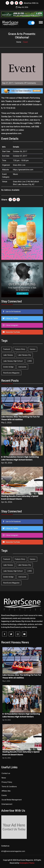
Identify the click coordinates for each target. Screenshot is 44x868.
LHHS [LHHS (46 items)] (30, 361)
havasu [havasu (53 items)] (33, 349)
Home (19, 42)
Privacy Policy (7, 782)
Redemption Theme (27, 863)
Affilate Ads (6, 791)
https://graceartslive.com (23, 170)
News (4, 778)
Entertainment (7, 804)
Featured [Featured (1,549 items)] (7, 349)
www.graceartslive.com (11, 133)
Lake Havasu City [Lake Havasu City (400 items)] (24, 355)
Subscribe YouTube (13, 332)
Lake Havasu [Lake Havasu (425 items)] (8, 355)
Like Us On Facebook (13, 312)
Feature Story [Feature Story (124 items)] (20, 349)
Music (15, 174)
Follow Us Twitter (12, 318)
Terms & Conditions (9, 787)
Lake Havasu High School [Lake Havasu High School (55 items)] (13, 361)
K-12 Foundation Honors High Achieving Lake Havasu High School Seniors (20, 458)
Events (4, 795)
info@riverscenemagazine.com (13, 851)
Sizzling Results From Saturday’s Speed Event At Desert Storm (20, 498)
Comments (25, 83)
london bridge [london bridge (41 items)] (8, 367)
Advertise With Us (31, 3)
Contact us (6, 773)
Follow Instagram (12, 325)
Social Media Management (12, 800)
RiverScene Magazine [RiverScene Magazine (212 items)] (11, 373)
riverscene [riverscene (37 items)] (22, 367)
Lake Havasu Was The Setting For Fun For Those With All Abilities (21, 418)
